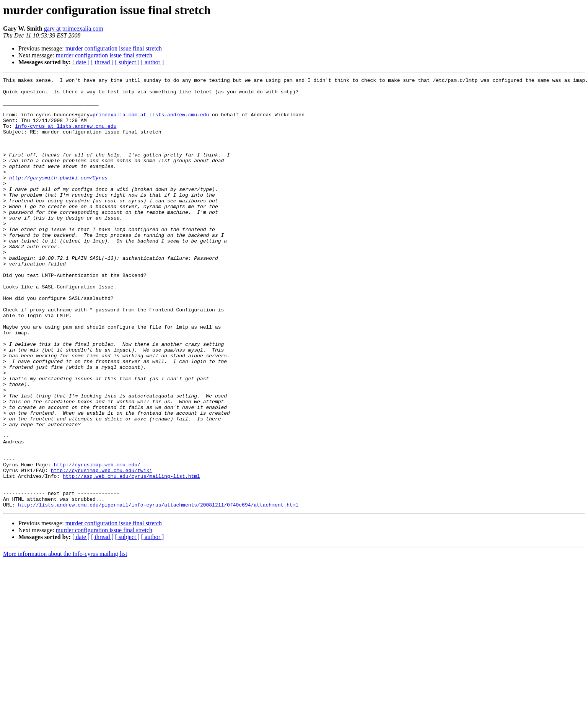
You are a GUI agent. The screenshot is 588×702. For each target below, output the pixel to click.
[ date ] (81, 62)
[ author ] (153, 62)
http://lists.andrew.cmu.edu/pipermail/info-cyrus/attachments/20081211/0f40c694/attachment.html (158, 591)
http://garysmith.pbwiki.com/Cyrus (58, 198)
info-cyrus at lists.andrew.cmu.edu (66, 136)
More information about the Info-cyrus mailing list (65, 640)
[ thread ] (102, 62)
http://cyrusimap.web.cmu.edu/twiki (102, 549)
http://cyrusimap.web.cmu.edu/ (97, 542)
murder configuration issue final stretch (114, 48)
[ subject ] (127, 62)
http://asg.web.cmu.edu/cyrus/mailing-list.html (131, 556)
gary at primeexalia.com (74, 29)
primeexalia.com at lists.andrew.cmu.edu (151, 122)
